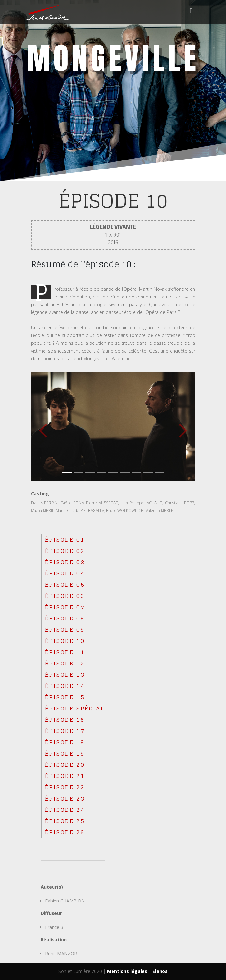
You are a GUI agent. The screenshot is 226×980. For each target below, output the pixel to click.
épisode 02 (65, 551)
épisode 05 (65, 585)
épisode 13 (65, 675)
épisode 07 (65, 607)
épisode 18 (65, 742)
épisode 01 (65, 540)
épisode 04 (65, 573)
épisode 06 (65, 596)
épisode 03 (65, 562)
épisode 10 (65, 641)
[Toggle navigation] (191, 12)
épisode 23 (65, 798)
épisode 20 (65, 765)
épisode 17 (65, 731)
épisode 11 (65, 652)
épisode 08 (65, 618)
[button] (43, 427)
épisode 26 (65, 832)
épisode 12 (65, 663)
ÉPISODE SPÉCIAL (75, 708)
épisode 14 (65, 686)
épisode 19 (65, 753)
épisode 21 (65, 776)
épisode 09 (65, 630)
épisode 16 (65, 720)
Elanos (160, 971)
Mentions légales (127, 971)
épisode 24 (65, 810)
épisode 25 (65, 821)
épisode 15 (65, 697)
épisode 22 (65, 787)
